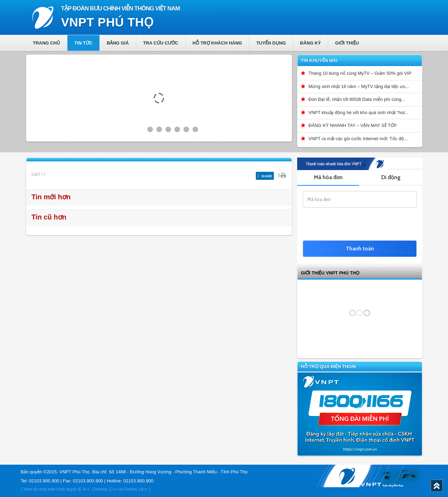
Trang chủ (47, 43)
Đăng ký (310, 43)
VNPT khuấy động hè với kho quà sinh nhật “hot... (359, 113)
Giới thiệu (347, 43)
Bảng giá (118, 43)
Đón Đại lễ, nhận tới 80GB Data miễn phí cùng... (357, 99)
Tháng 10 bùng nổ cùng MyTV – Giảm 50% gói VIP (360, 73)
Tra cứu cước (161, 43)
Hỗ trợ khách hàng (217, 43)
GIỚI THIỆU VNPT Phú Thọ (330, 273)
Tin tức (83, 43)
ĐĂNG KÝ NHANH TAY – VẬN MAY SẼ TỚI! (353, 125)
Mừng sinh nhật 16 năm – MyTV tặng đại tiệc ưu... (359, 86)
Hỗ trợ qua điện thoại (328, 366)
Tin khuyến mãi (319, 60)
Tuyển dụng (271, 43)
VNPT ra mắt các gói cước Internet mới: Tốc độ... (358, 139)
